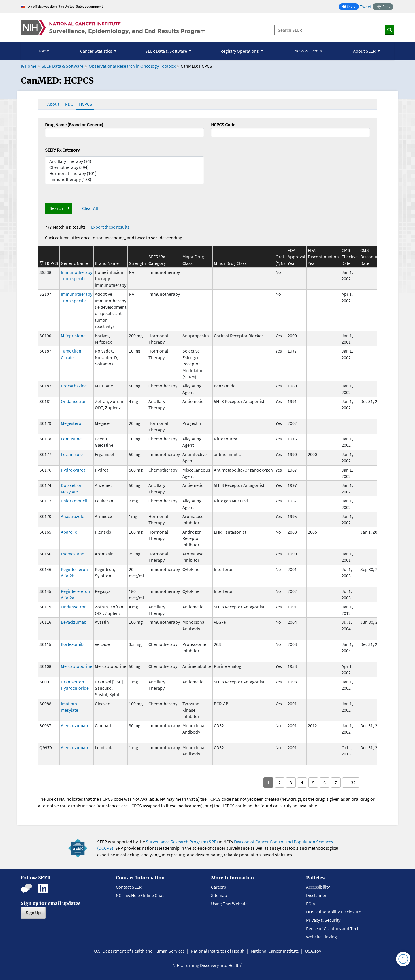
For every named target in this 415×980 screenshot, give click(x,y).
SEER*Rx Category (62, 150)
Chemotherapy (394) (124, 167)
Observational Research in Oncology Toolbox (132, 66)
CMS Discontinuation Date (376, 257)
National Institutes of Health (218, 951)
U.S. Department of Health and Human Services (139, 951)
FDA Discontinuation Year (323, 257)
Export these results (110, 227)
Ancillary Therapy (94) (124, 161)
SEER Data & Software (62, 66)
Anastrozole (72, 516)
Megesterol (72, 423)
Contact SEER (129, 887)
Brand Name (107, 263)
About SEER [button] (365, 51)
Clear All (90, 208)
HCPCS (86, 104)
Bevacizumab (74, 622)
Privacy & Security (323, 920)
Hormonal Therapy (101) (124, 173)
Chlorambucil (74, 501)
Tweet (366, 7)
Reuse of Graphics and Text (332, 928)
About (53, 104)
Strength (137, 263)
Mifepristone (73, 336)
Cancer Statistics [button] (97, 51)
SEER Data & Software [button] (167, 51)
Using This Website (229, 904)
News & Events (308, 51)
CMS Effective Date (350, 257)
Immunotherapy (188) (124, 179)
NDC (69, 104)
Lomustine (71, 439)
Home (43, 51)
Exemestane (72, 554)
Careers (218, 887)
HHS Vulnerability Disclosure (334, 912)
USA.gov (313, 951)
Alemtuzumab (74, 725)
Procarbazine (74, 386)
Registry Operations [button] (240, 51)
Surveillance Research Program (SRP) (182, 842)
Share (350, 7)
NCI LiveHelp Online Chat (140, 895)
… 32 (351, 783)
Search (56, 208)
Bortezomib (72, 644)
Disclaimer (316, 895)
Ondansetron (74, 401)
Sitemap (219, 895)
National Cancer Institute (275, 951)
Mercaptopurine (77, 666)
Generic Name (74, 263)
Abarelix (69, 532)
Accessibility (318, 887)
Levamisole (72, 454)
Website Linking (321, 937)
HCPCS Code (223, 125)
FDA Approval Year (296, 257)
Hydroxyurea (73, 470)
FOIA (311, 904)
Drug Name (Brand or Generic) (74, 125)
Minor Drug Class (230, 263)
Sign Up (33, 913)
